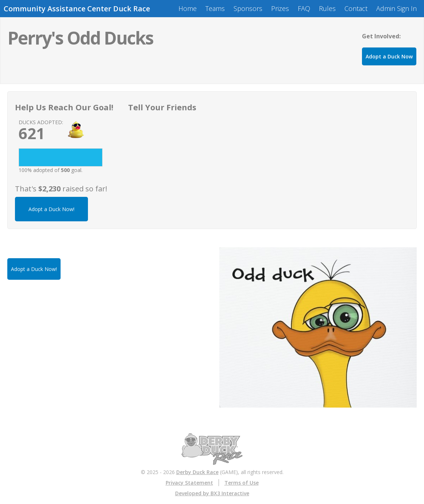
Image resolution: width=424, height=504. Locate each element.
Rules (327, 8)
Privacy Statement (189, 483)
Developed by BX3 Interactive (212, 493)
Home (188, 8)
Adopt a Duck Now (389, 56)
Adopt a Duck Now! (51, 209)
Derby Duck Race (197, 472)
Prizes (280, 8)
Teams (215, 8)
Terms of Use (242, 483)
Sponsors (248, 8)
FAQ (304, 8)
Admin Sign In (396, 8)
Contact (356, 8)
